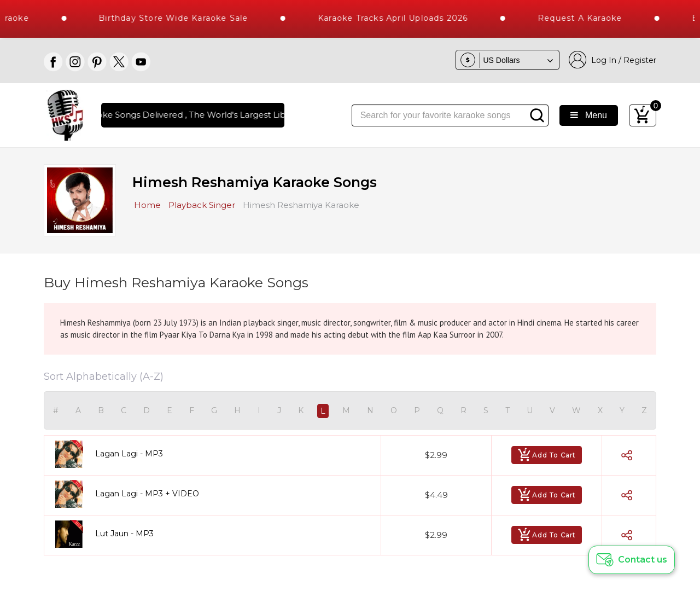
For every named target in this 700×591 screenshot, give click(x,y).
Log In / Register (612, 60)
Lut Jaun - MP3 (124, 534)
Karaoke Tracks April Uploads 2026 (408, 18)
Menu (589, 115)
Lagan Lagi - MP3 (129, 454)
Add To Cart (547, 455)
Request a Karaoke (595, 18)
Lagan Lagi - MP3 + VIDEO (147, 494)
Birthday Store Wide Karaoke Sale (188, 18)
